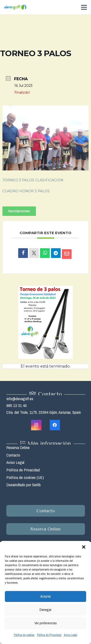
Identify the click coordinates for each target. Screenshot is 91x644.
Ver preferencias (46, 623)
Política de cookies (24, 635)
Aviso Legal (70, 635)
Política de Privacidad (49, 635)
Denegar (45, 610)
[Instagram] (36, 425)
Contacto (13, 455)
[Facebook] (55, 425)
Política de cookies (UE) (25, 477)
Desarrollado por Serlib (24, 485)
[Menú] (84, 7)
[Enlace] (15, 7)
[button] (84, 547)
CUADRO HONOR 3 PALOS (26, 191)
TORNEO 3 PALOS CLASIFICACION (33, 180)
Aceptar (46, 596)
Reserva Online (18, 447)
